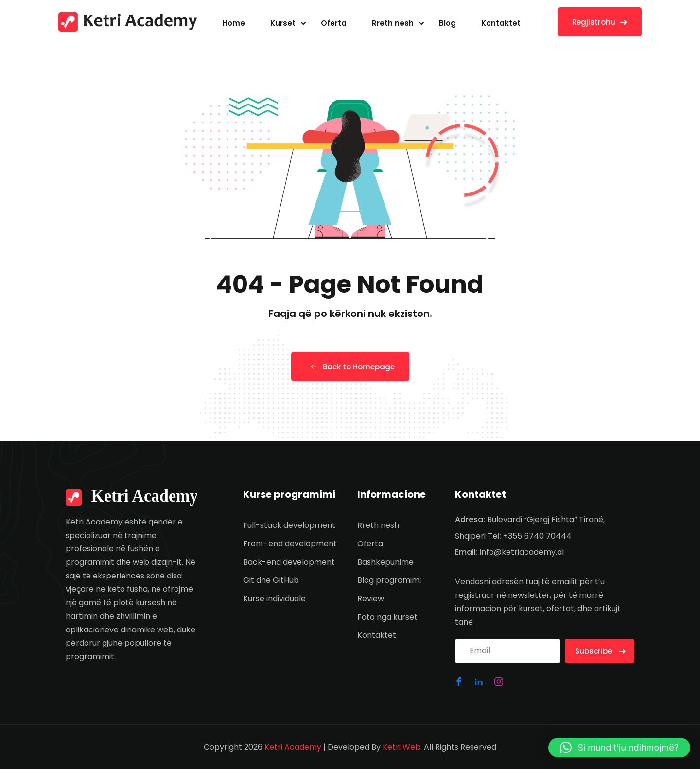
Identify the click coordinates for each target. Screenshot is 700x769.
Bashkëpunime (385, 562)
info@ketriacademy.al (522, 552)
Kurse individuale (274, 599)
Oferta (334, 23)
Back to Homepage (350, 367)
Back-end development (289, 562)
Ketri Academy (293, 747)
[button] (619, 748)
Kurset (283, 23)
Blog (447, 23)
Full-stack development (289, 525)
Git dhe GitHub (271, 580)
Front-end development (290, 544)
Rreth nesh (393, 23)
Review (371, 599)
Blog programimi (389, 580)
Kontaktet (501, 23)
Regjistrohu (600, 22)
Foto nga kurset (387, 617)
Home (234, 23)
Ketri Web (402, 747)
